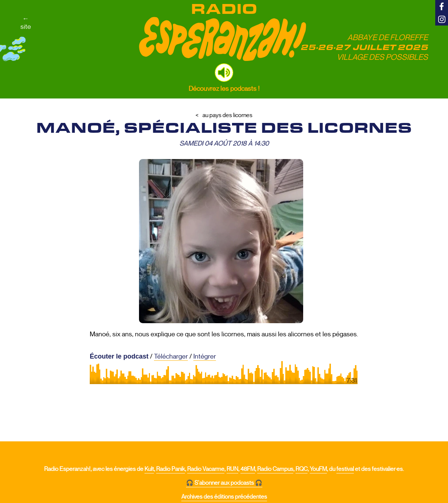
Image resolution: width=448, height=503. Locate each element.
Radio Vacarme (206, 469)
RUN (232, 469)
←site (26, 23)
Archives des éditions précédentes (224, 497)
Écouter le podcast (119, 356)
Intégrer (205, 356)
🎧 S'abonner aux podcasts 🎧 (224, 483)
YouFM (318, 469)
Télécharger (171, 356)
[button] (224, 73)
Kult (149, 469)
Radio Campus (275, 469)
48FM (248, 469)
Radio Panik (171, 469)
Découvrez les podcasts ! (224, 89)
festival (345, 469)
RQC (302, 469)
